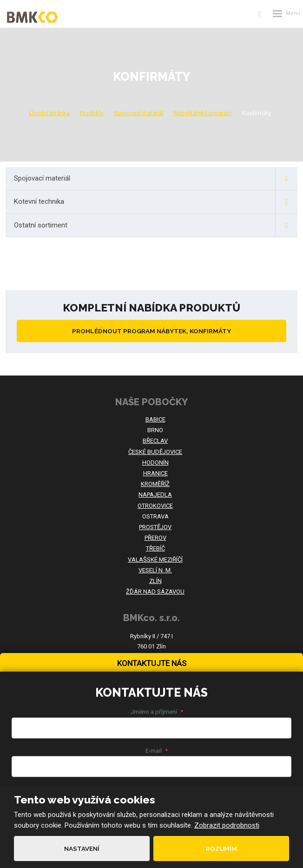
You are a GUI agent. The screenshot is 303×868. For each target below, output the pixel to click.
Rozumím (221, 849)
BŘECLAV (155, 441)
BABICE (155, 419)
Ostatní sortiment (156, 226)
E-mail (157, 623)
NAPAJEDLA (155, 495)
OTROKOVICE (155, 506)
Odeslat (151, 771)
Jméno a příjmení (157, 584)
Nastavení (82, 849)
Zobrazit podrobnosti (227, 825)
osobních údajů (132, 745)
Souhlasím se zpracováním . (96, 745)
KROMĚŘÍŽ (155, 484)
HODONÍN (155, 463)
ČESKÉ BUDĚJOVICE (155, 452)
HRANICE (155, 473)
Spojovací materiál (156, 179)
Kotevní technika (156, 202)
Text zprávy (157, 662)
